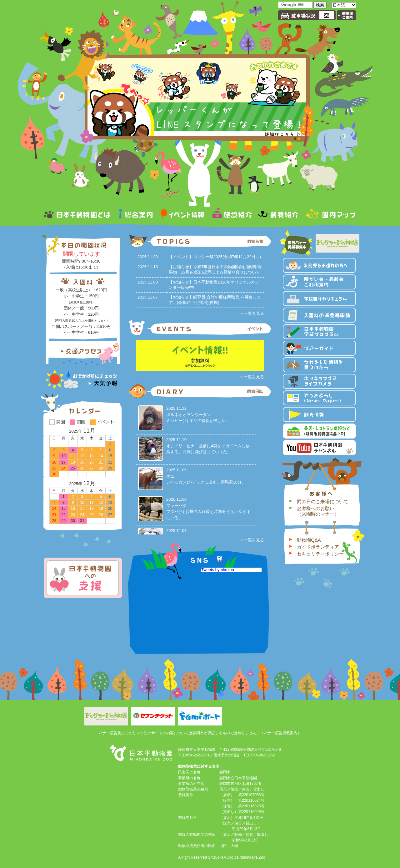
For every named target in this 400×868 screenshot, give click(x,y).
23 (54, 468)
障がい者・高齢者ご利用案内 (319, 282)
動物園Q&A (309, 540)
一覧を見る (254, 313)
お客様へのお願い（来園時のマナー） (318, 511)
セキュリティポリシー (320, 554)
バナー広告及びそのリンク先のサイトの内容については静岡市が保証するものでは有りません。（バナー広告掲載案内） (200, 733)
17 (82, 509)
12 (82, 456)
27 (91, 468)
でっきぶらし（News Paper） (319, 398)
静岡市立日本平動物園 (157, 570)
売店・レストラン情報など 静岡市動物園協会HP (319, 431)
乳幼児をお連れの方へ (319, 265)
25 (91, 515)
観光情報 (319, 414)
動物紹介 (278, 215)
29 (110, 468)
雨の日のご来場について (323, 502)
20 (91, 462)
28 (101, 468)
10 (82, 503)
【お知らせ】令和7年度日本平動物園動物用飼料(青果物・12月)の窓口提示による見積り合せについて (215, 269)
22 (110, 462)
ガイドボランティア (318, 547)
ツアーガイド (319, 348)
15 (110, 456)
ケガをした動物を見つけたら (319, 365)
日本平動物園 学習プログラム (319, 332)
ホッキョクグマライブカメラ (319, 381)
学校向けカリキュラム (319, 299)
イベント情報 (182, 215)
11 (73, 456)
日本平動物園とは (79, 215)
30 (54, 474)
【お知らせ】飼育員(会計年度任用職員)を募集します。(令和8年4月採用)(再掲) (215, 300)
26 (82, 468)
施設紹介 (232, 215)
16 (54, 462)
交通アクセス (83, 351)
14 (101, 456)
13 (91, 456)
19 (82, 462)
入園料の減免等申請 (319, 315)
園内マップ (329, 215)
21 (101, 462)
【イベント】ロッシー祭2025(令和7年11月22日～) (215, 257)
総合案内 (135, 215)
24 (64, 468)
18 (73, 462)
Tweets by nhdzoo (245, 570)
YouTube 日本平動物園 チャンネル (319, 448)
